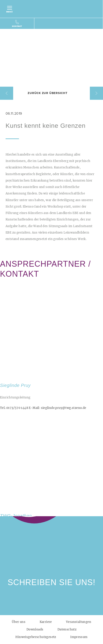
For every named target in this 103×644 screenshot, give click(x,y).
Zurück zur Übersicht (48, 93)
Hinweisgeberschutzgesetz (36, 637)
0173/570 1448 (14, 408)
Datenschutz (67, 629)
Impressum (79, 637)
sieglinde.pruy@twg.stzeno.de (57, 408)
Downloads (35, 629)
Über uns (19, 622)
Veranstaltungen (79, 622)
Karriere (46, 622)
